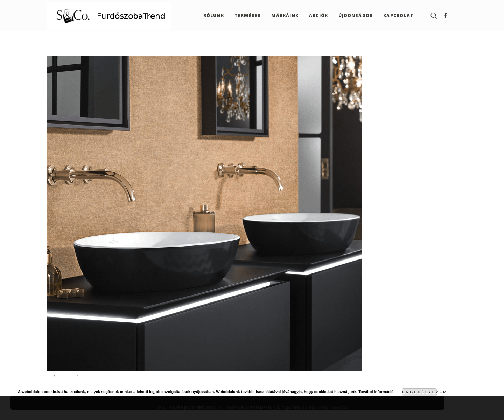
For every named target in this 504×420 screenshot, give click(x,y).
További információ (376, 392)
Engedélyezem (419, 392)
